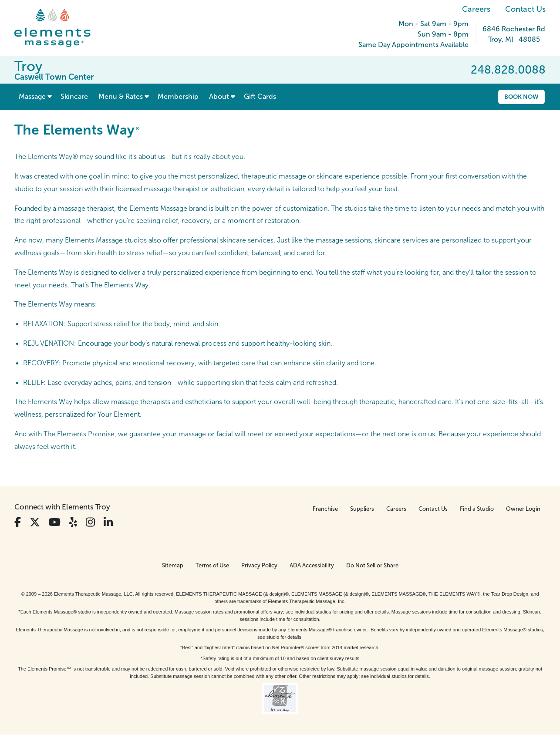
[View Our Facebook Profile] (18, 522)
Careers (476, 9)
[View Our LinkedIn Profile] (108, 522)
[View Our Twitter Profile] (35, 522)
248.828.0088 (508, 70)
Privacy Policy (259, 565)
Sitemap (173, 565)
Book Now (521, 97)
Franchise (325, 509)
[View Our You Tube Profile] (55, 522)
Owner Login (523, 509)
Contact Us (525, 9)
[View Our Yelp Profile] (73, 522)
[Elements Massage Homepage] (59, 28)
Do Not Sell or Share (372, 565)
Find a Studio (477, 509)
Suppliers (362, 509)
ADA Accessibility (312, 565)
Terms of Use (212, 565)
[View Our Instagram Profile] (90, 522)
